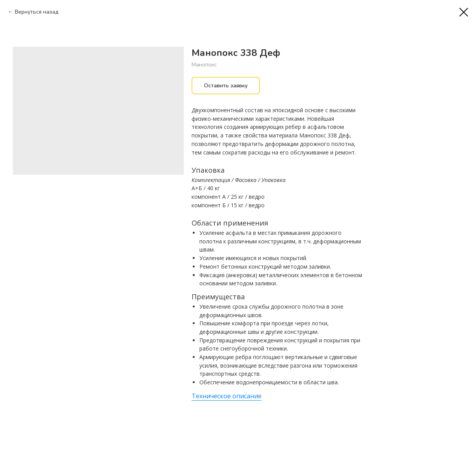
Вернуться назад (37, 12)
